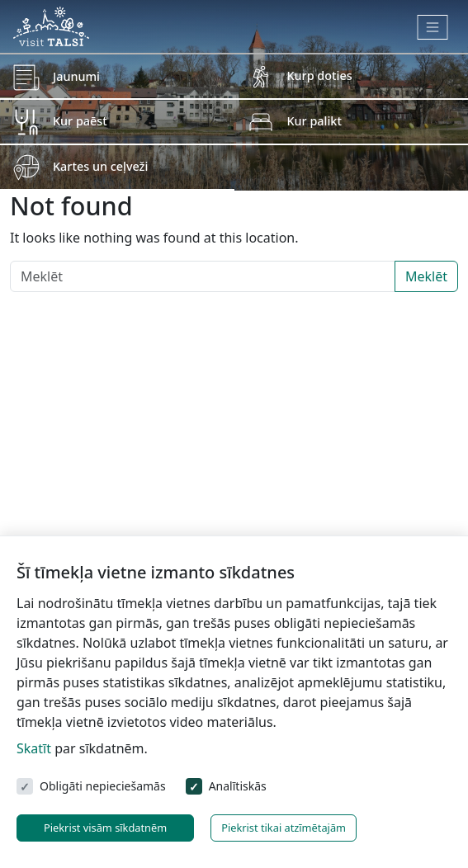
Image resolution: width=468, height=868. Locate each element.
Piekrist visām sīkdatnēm (105, 828)
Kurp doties (320, 75)
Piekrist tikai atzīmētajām (284, 828)
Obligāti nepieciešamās (103, 786)
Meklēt (426, 276)
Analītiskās (238, 786)
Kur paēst (80, 121)
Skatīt (34, 748)
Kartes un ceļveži (100, 166)
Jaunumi (76, 76)
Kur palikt (314, 121)
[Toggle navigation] (433, 27)
